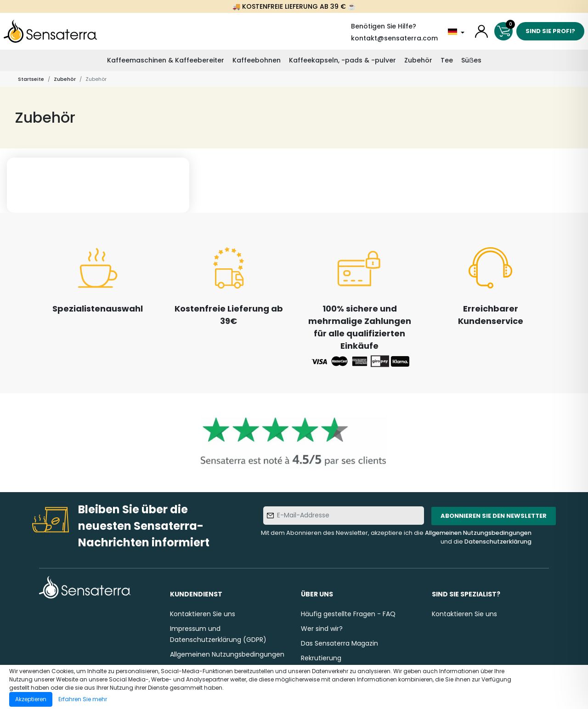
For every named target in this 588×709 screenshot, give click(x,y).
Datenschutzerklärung (498, 542)
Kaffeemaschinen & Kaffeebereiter (166, 60)
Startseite (31, 79)
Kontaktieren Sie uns (203, 614)
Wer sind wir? (322, 629)
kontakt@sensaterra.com (394, 38)
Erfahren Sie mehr (83, 699)
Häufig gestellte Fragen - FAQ (348, 614)
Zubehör (418, 60)
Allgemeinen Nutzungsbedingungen (478, 533)
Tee (447, 60)
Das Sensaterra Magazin (339, 643)
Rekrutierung (321, 658)
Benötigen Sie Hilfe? (384, 26)
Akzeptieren (31, 699)
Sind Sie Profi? (550, 31)
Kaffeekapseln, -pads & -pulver (342, 60)
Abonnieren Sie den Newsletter (494, 516)
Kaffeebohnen (257, 60)
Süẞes (471, 60)
